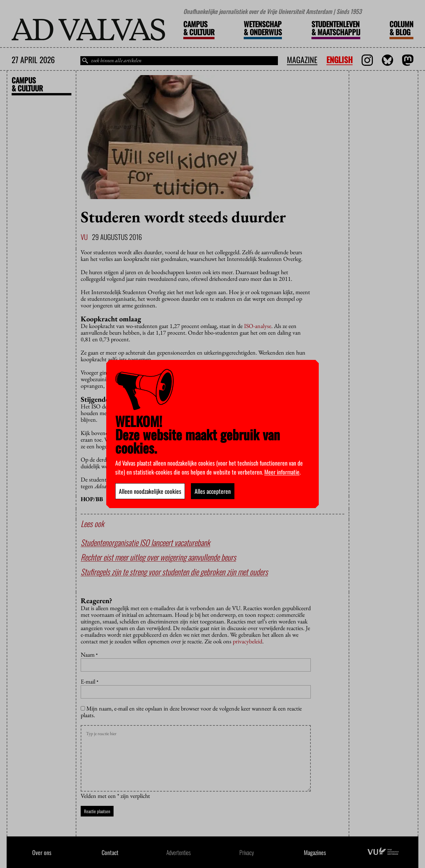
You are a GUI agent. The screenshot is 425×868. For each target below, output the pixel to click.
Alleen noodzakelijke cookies (150, 491)
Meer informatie (282, 472)
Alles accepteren (213, 491)
